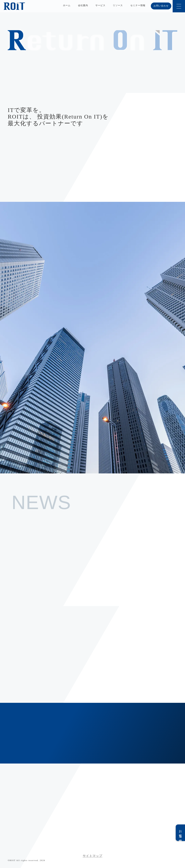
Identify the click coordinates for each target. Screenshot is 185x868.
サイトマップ (92, 856)
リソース (118, 5)
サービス (100, 5)
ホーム (67, 5)
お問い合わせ (161, 6)
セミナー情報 (138, 5)
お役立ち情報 (180, 833)
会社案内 (83, 5)
